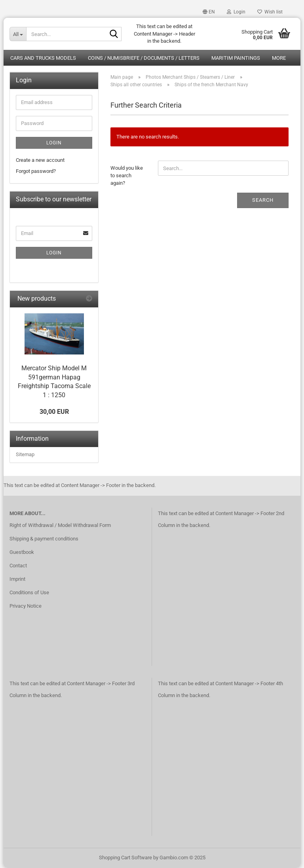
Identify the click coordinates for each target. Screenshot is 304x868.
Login (54, 143)
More (279, 58)
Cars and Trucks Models (43, 58)
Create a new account (40, 160)
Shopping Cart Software (125, 858)
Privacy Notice (26, 606)
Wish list (270, 12)
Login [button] (236, 12)
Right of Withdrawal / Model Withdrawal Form (60, 525)
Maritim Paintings (236, 58)
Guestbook (22, 552)
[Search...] (18, 34)
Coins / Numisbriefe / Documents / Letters (144, 58)
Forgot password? (36, 171)
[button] (209, 12)
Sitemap (25, 454)
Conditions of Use (29, 592)
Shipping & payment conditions (44, 539)
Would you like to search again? (127, 175)
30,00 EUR (54, 412)
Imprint (17, 579)
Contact (18, 566)
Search (263, 200)
